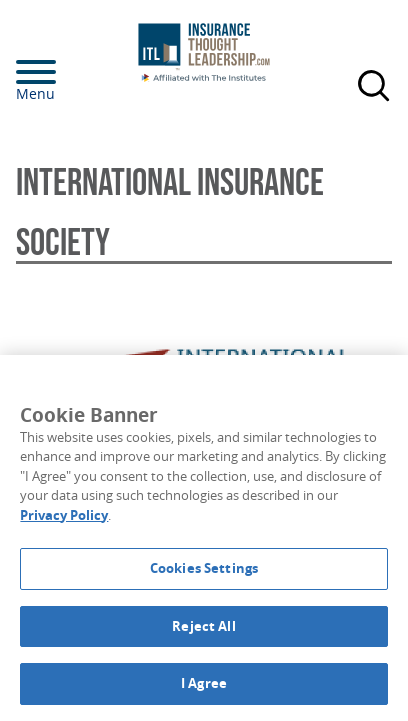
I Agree (204, 683)
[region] (204, 538)
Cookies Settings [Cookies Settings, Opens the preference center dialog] (204, 568)
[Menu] (66, 72)
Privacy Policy (64, 515)
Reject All (203, 626)
